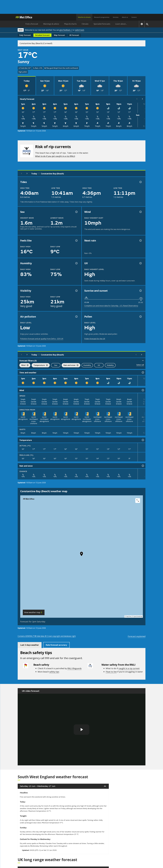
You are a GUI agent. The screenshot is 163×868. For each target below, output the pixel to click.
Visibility (110, 365)
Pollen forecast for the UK (95, 339)
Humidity (87, 365)
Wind (24, 365)
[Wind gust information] (140, 212)
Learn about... (121, 24)
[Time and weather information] (143, 372)
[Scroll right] (142, 99)
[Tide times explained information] (140, 182)
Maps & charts (70, 24)
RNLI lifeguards (74, 668)
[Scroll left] (137, 99)
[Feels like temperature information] (76, 241)
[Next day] (27, 173)
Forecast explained (137, 636)
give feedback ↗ (66, 30)
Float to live (111, 672)
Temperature (40, 365)
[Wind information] (143, 390)
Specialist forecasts (102, 24)
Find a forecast (32, 24)
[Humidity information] (76, 263)
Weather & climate (84, 17)
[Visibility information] (76, 291)
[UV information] (140, 263)
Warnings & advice (51, 24)
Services (116, 17)
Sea (56, 365)
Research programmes (102, 17)
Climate (85, 24)
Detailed (42, 35)
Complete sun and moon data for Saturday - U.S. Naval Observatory (111, 306)
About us (125, 17)
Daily (25, 35)
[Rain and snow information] (143, 466)
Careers (134, 17)
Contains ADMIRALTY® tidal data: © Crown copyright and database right (47, 636)
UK (74, 35)
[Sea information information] (76, 212)
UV (99, 365)
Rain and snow (70, 365)
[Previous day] (22, 173)
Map (60, 35)
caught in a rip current (129, 668)
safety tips (54, 672)
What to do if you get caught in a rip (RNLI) (55, 156)
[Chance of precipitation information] (140, 241)
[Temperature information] (143, 440)
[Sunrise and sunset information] (140, 291)
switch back (80, 30)
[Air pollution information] (76, 317)
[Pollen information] (140, 317)
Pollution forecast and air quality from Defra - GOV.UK (42, 339)
